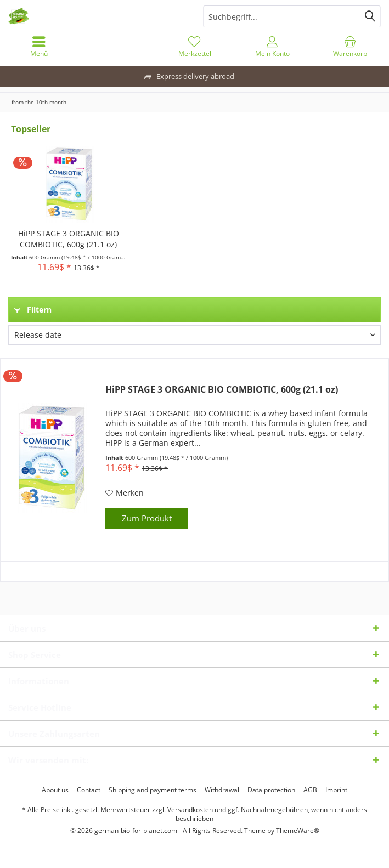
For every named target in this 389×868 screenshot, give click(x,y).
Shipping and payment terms (153, 790)
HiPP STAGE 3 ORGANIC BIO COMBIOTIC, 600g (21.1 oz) (69, 239)
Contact (89, 790)
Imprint (336, 790)
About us (55, 790)
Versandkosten (190, 810)
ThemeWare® (298, 830)
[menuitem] (39, 47)
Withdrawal (222, 790)
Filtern (33, 310)
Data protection (271, 790)
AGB (310, 790)
